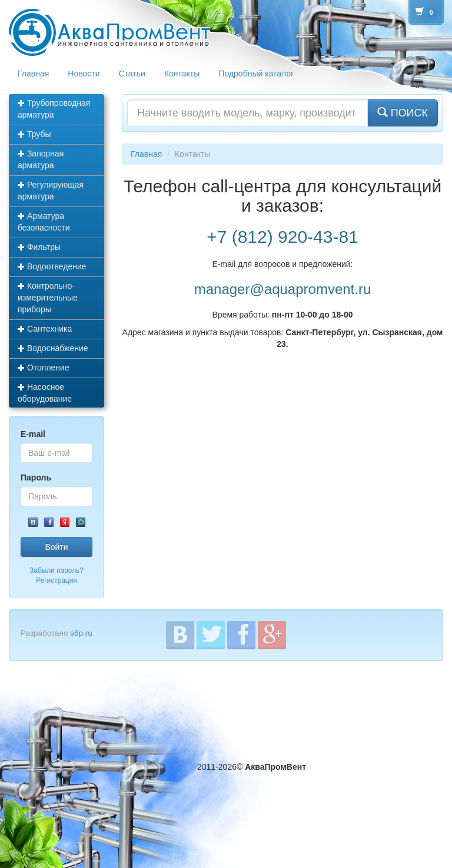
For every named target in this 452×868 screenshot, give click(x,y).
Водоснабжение (53, 348)
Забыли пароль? (56, 570)
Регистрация (56, 580)
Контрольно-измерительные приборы (48, 298)
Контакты (182, 74)
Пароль (36, 478)
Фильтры (39, 247)
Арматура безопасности (44, 222)
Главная (33, 74)
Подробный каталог (256, 74)
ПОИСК (403, 113)
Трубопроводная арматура (54, 109)
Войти (56, 547)
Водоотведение (52, 266)
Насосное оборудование (45, 393)
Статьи (132, 74)
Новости (84, 74)
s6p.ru (81, 633)
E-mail (33, 434)
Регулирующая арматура (51, 191)
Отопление (44, 368)
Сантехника (45, 329)
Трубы (34, 134)
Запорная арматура (41, 159)
